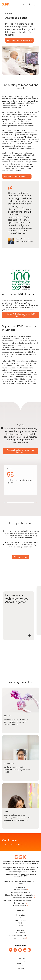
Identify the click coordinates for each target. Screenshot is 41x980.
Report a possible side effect (20, 935)
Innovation (21, 915)
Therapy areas (20, 557)
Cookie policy (21, 963)
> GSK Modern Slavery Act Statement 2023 (21, 883)
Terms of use (20, 961)
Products (21, 918)
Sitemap (20, 968)
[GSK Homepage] (6, 4)
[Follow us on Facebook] (15, 950)
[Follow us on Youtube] (20, 950)
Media (21, 923)
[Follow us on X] (11, 950)
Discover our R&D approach (16, 176)
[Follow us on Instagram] (29, 950)
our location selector (20, 865)
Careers (20, 926)
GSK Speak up (19, 938)
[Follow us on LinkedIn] (25, 950)
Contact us (21, 933)
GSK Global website (19, 890)
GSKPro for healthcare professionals (19, 898)
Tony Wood (20, 239)
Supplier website (19, 906)
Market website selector (20, 892)
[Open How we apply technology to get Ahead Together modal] (19, 616)
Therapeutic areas (20, 842)
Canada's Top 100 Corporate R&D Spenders (21, 315)
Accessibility (21, 958)
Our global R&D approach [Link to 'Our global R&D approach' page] (19, 40)
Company (20, 912)
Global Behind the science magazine (19, 895)
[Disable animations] (2, 428)
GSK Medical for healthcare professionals (19, 900)
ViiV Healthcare (19, 903)
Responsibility (21, 920)
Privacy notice (19, 966)
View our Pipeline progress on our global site (21, 451)
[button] (3, 655)
